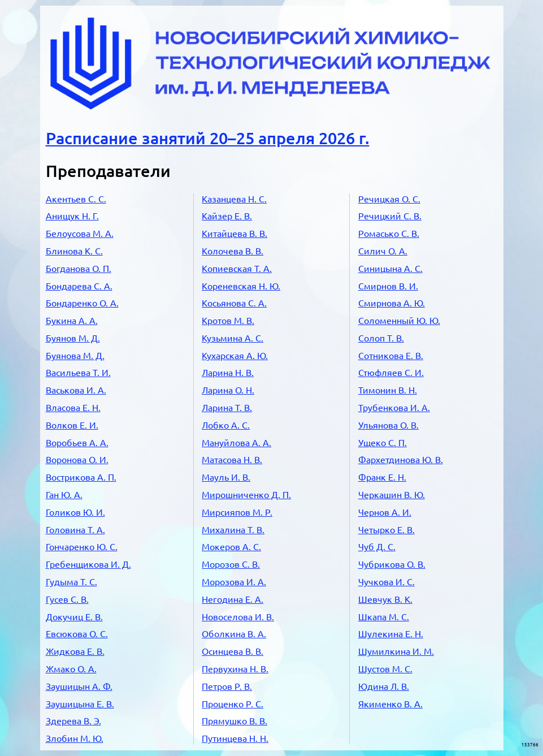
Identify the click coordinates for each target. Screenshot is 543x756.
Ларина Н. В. (228, 373)
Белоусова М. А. (80, 234)
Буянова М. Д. (75, 356)
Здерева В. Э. (73, 721)
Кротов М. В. (228, 321)
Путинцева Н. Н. (235, 738)
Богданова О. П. (79, 269)
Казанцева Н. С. (234, 199)
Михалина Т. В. (233, 530)
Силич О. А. (383, 251)
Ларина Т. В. (227, 408)
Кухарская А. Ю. (235, 356)
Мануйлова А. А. (236, 443)
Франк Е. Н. (382, 477)
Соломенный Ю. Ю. (399, 321)
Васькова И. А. (76, 390)
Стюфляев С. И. (391, 373)
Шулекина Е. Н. (391, 634)
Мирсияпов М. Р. (237, 512)
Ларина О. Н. (228, 390)
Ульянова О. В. (388, 425)
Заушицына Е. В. (80, 704)
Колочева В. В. (233, 251)
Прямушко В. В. (234, 721)
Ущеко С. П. (383, 443)
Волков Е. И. (72, 425)
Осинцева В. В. (233, 651)
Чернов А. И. (385, 512)
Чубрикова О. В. (392, 564)
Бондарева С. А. (79, 286)
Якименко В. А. (390, 704)
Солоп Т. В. (381, 338)
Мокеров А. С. (231, 547)
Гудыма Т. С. (71, 582)
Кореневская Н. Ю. (241, 286)
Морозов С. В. (231, 564)
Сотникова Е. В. (391, 356)
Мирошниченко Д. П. (246, 495)
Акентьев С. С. (76, 199)
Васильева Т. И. (78, 373)
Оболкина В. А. (234, 634)
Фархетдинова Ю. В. (401, 460)
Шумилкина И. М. (396, 651)
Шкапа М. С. (384, 617)
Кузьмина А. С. (233, 338)
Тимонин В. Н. (388, 390)
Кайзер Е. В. (227, 216)
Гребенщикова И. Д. (88, 564)
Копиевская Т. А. (237, 269)
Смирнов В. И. (388, 286)
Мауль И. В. (226, 477)
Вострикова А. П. (81, 477)
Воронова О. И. (77, 460)
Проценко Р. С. (233, 704)
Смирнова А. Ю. (392, 303)
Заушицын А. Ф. (79, 686)
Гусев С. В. (67, 599)
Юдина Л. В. (384, 686)
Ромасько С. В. (389, 234)
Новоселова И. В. (238, 617)
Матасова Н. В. (232, 460)
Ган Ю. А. (64, 495)
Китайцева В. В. (234, 234)
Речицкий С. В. (390, 216)
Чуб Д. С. (377, 547)
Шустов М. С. (385, 669)
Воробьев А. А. (77, 443)
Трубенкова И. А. (394, 408)
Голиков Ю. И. (75, 512)
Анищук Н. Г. (72, 216)
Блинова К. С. (74, 251)
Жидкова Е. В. (75, 651)
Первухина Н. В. (235, 669)
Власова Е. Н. (73, 408)
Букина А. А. (72, 321)
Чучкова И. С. (386, 582)
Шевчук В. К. (385, 599)
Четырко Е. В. (386, 530)
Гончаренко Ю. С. (82, 547)
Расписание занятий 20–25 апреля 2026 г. (208, 138)
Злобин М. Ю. (75, 738)
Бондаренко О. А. (82, 303)
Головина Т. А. (75, 530)
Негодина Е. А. (233, 599)
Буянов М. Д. (73, 338)
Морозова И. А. (234, 582)
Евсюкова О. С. (77, 634)
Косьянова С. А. (234, 303)
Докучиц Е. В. (74, 617)
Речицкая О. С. (389, 199)
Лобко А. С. (226, 425)
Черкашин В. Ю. (392, 495)
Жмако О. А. (71, 669)
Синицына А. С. (390, 269)
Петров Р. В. (227, 686)
